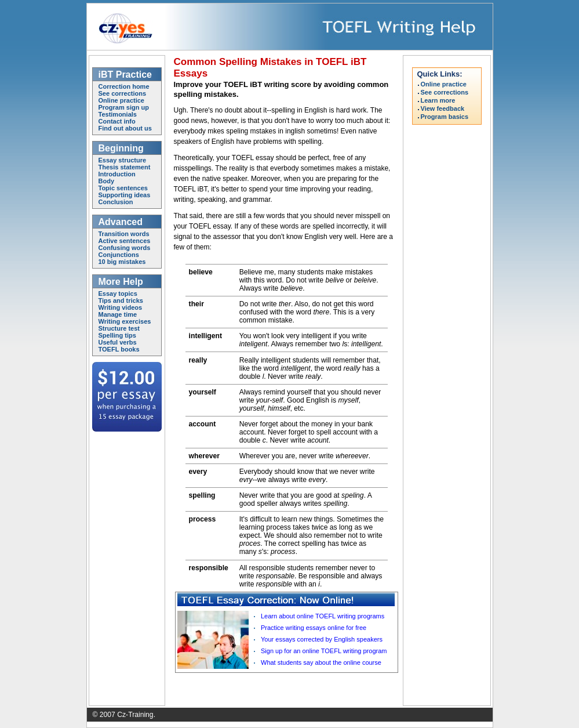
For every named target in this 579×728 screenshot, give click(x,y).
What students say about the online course (321, 662)
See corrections (123, 93)
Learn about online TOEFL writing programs (323, 616)
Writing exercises (125, 321)
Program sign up (124, 107)
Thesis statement (125, 167)
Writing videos (121, 307)
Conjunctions (119, 255)
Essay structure (123, 160)
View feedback (443, 109)
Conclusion (116, 202)
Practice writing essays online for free (314, 628)
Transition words (124, 234)
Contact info (117, 121)
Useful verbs (118, 342)
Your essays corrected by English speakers (322, 639)
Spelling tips (117, 335)
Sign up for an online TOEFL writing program (324, 651)
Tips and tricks (121, 300)
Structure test (119, 328)
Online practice (121, 100)
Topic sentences (123, 188)
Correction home (124, 86)
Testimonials (118, 114)
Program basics (445, 117)
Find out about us (125, 128)
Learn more (438, 101)
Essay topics (118, 294)
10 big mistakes (122, 262)
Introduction (117, 174)
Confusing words (125, 248)
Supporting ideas (125, 195)
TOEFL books (119, 349)
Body (107, 181)
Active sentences (125, 241)
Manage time (118, 314)
